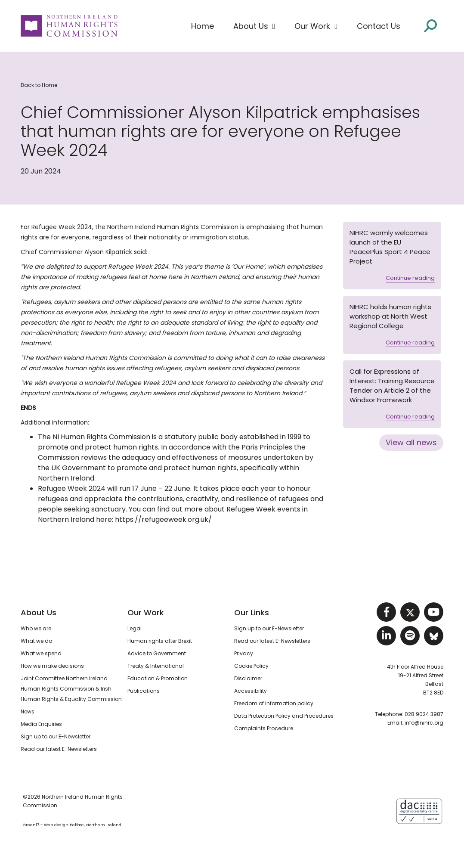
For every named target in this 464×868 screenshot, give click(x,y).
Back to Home (39, 85)
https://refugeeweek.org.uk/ (163, 519)
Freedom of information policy (274, 703)
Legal (135, 628)
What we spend (41, 653)
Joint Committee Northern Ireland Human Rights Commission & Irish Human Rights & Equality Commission (71, 689)
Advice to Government (157, 653)
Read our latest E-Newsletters (59, 749)
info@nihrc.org (424, 723)
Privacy (244, 653)
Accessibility (251, 691)
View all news (411, 442)
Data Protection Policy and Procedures (284, 716)
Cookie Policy (251, 666)
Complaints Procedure (264, 728)
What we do (36, 641)
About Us (39, 612)
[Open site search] (430, 26)
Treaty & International (156, 666)
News (28, 711)
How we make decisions (52, 666)
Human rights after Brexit (160, 641)
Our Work (146, 612)
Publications (144, 691)
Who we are (36, 628)
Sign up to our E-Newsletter (56, 736)
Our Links (252, 612)
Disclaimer (248, 678)
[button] (254, 26)
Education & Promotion (158, 678)
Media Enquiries (41, 724)
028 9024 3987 (424, 714)
